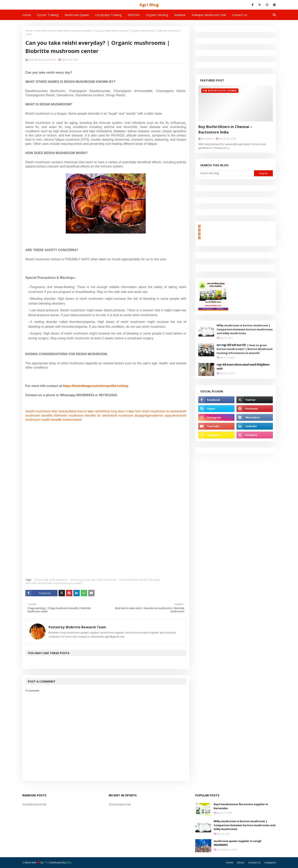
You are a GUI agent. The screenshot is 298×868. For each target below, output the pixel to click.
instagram (270, 862)
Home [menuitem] (27, 15)
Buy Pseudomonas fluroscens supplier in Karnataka (241, 806)
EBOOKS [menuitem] (134, 15)
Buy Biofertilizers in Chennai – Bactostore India (225, 129)
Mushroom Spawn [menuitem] (77, 15)
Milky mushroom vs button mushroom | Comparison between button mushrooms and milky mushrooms (245, 329)
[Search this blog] (226, 173)
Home (29, 31)
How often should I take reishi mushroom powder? (64, 31)
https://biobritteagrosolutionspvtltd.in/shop (96, 386)
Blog (69, 862)
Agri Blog (149, 5)
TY (45, 862)
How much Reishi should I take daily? (140, 580)
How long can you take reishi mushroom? (93, 580)
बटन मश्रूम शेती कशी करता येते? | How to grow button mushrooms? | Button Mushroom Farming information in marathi (245, 349)
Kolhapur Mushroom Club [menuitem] (209, 15)
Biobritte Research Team (42, 60)
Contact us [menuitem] (240, 15)
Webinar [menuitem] (180, 15)
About (241, 862)
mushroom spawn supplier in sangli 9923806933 (238, 843)
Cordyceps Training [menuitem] (108, 15)
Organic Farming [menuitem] (157, 15)
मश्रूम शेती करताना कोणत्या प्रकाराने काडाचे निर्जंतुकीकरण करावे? (243, 367)
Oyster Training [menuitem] (48, 15)
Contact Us (254, 862)
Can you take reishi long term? (51, 580)
